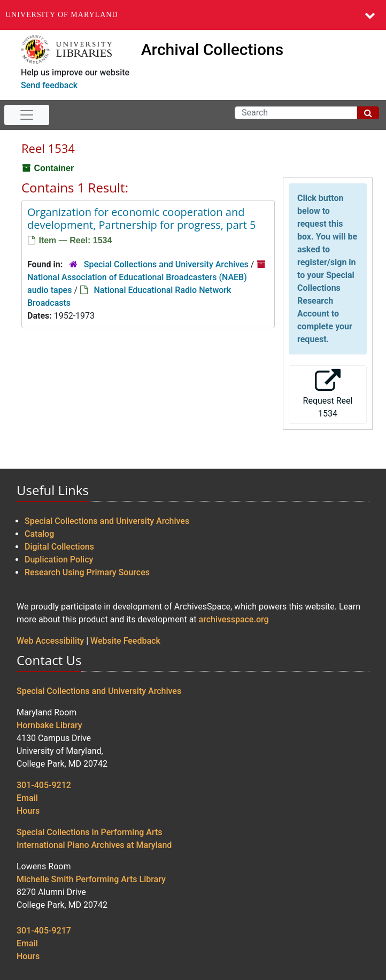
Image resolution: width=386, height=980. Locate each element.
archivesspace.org (234, 619)
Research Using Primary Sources (87, 572)
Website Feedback (125, 641)
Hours (28, 811)
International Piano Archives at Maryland (94, 845)
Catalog (39, 534)
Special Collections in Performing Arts (90, 832)
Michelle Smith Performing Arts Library (91, 879)
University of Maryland (62, 15)
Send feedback (49, 85)
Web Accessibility (50, 641)
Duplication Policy (59, 560)
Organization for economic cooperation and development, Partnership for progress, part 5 (141, 218)
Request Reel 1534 (328, 394)
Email (27, 798)
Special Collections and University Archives (166, 264)
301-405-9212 (44, 785)
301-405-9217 (44, 931)
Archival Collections (213, 49)
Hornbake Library (49, 725)
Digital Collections (59, 547)
